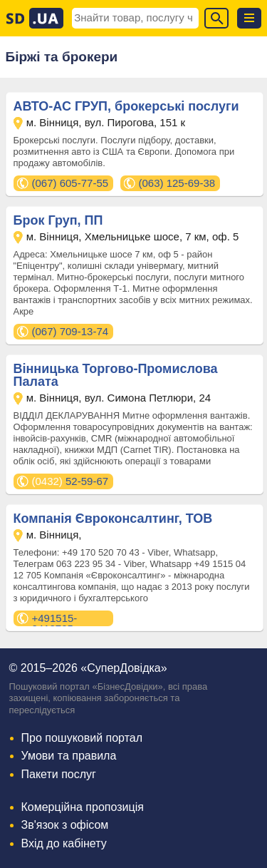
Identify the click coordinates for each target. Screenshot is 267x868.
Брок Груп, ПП (58, 220)
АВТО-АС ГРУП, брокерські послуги (126, 106)
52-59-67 (70, 481)
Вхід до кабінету (64, 843)
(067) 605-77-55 (70, 183)
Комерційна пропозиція (83, 807)
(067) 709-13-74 (70, 331)
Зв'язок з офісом (65, 825)
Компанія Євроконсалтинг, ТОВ (113, 519)
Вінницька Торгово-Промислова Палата (116, 375)
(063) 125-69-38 (177, 183)
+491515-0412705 (55, 619)
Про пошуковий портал (82, 738)
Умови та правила (69, 756)
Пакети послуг (59, 774)
